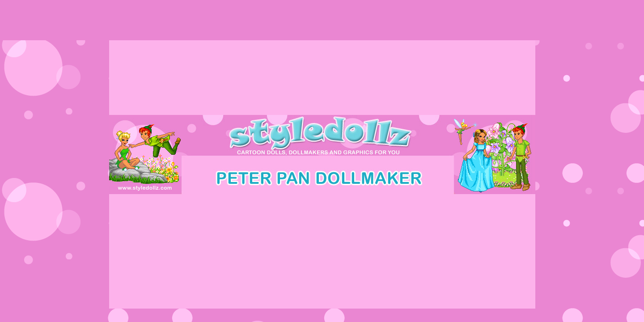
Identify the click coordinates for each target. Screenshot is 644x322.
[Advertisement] (322, 20)
